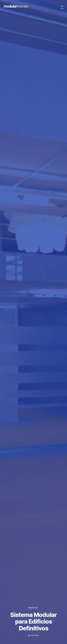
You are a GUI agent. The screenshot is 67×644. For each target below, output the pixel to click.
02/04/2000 (35, 635)
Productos (34, 608)
